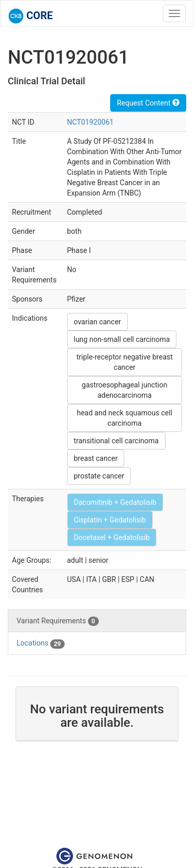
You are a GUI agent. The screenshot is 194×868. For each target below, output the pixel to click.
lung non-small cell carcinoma (122, 339)
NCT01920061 (91, 122)
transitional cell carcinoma (116, 441)
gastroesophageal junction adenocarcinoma (124, 390)
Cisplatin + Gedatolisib (110, 520)
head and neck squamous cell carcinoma (124, 418)
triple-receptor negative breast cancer (125, 362)
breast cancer (96, 458)
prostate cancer (99, 476)
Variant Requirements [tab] (58, 621)
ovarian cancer (98, 322)
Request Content (148, 103)
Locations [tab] (41, 643)
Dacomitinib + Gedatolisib (115, 502)
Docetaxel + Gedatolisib (112, 537)
